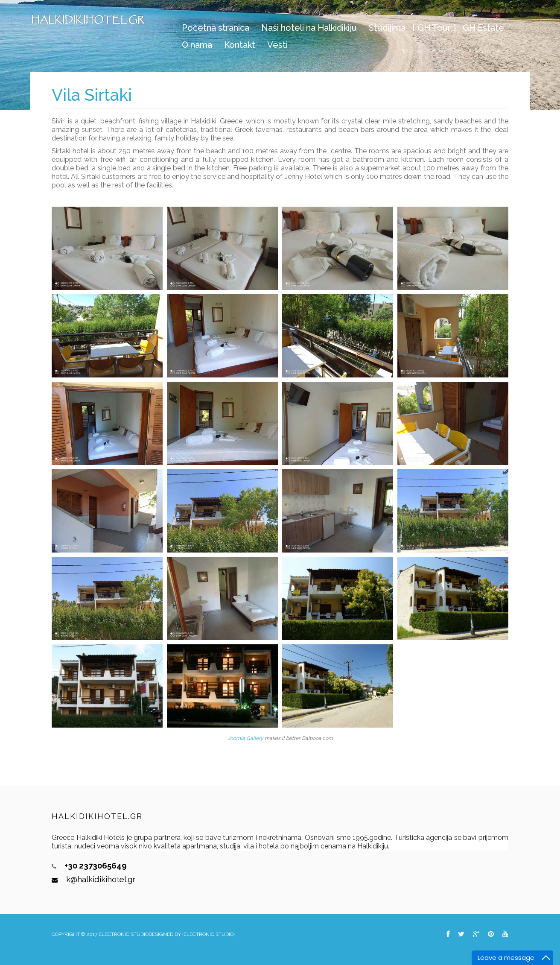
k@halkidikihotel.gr (101, 879)
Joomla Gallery (245, 738)
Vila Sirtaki (92, 95)
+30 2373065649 (96, 866)
